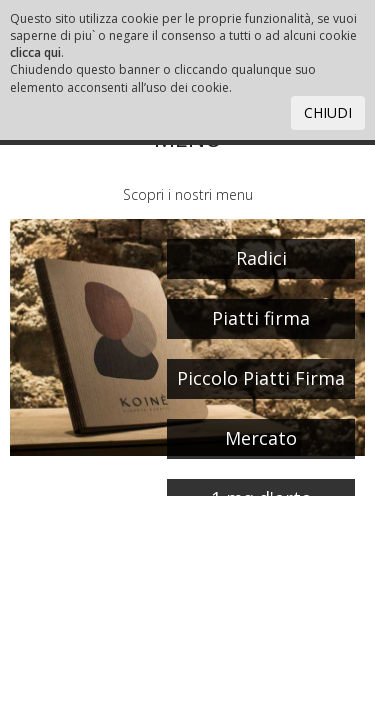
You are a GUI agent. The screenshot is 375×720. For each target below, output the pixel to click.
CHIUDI (328, 112)
